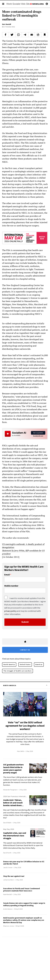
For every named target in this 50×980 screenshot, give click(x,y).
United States (25, 664)
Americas (39, 664)
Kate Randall (7, 24)
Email (7, 575)
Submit (25, 622)
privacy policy (10, 611)
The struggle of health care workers (18, 671)
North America (9, 664)
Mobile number (11, 586)
